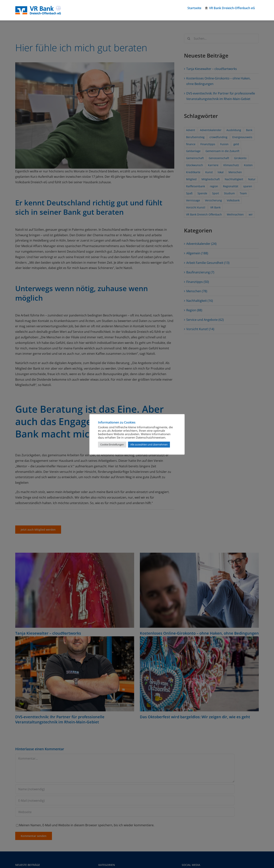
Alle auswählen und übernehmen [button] (149, 444)
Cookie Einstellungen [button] (112, 444)
